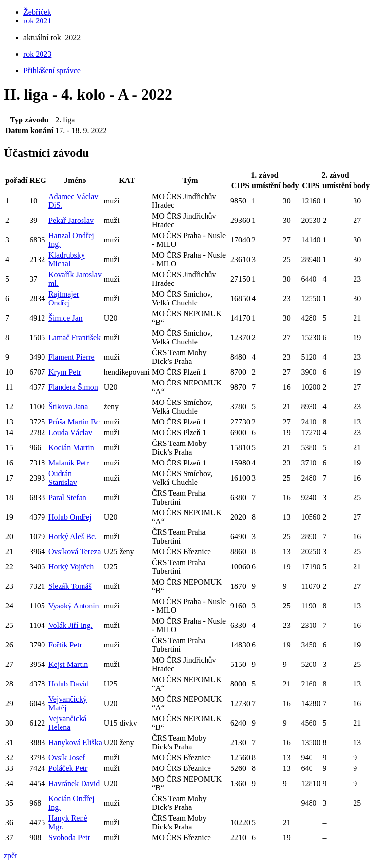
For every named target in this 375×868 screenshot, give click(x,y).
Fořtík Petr (65, 645)
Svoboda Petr (69, 838)
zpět (10, 856)
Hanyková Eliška (75, 742)
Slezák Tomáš (70, 586)
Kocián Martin (71, 448)
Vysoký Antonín (74, 606)
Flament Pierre (72, 357)
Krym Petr (65, 372)
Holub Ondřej (70, 517)
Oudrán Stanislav (63, 478)
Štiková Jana (68, 407)
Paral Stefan (67, 497)
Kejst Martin (68, 664)
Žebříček (37, 12)
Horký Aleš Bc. (73, 536)
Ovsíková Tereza (74, 552)
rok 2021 (37, 21)
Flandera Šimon (73, 387)
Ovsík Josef (67, 757)
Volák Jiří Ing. (71, 625)
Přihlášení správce (52, 71)
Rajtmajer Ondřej (64, 298)
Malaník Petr (69, 463)
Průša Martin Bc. (75, 422)
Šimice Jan (65, 318)
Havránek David (74, 783)
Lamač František (74, 337)
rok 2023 (37, 54)
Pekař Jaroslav (71, 220)
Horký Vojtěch (71, 567)
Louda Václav (70, 433)
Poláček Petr (68, 768)
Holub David (69, 684)
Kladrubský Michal (67, 259)
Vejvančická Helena (67, 723)
